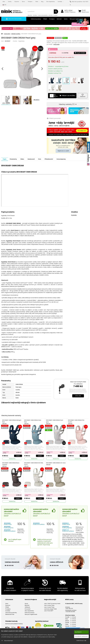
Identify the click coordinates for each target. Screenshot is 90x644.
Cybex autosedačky (43, 15)
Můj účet (68, 11)
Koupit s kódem (80, 53)
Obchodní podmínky (11, 604)
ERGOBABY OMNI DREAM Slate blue (33, 414)
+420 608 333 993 (70, 603)
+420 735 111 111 (69, 600)
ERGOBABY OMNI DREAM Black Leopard (11, 456)
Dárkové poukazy (36, 19)
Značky (10, 2)
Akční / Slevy (79, 24)
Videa (37, 2)
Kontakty (60, 2)
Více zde (78, 388)
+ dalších (36, 100)
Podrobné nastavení (81, 636)
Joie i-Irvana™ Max (49, 597)
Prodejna (30, 2)
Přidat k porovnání (54, 110)
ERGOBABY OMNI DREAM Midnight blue (12, 414)
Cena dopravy (69, 151)
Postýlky (55, 15)
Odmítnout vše (81, 641)
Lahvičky (51, 15)
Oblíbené (27, 599)
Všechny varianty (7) (68, 96)
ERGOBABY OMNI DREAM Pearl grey (55, 414)
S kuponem (6, 443)
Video (25, 151)
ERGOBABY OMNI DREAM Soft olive (55, 456)
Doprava (17, 2)
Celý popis (56, 44)
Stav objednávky (51, 2)
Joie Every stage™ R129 (50, 601)
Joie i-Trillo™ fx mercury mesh (52, 595)
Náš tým (59, 19)
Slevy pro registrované (31, 606)
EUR (4, 5)
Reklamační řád (10, 606)
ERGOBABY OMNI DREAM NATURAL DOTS (34, 456)
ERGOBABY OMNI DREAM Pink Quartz (76, 414)
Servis (23, 2)
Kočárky (35, 15)
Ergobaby (21, 41)
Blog (42, 2)
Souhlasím (78, 632)
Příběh (45, 19)
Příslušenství (56, 151)
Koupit (18, 447)
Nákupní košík (85, 12)
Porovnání (28, 601)
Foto (45, 151)
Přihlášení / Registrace (70, 12)
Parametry (15, 151)
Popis (5, 151)
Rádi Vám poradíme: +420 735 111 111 (79, 3)
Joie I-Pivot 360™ (49, 602)
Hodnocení (36, 151)
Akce (4, 2)
